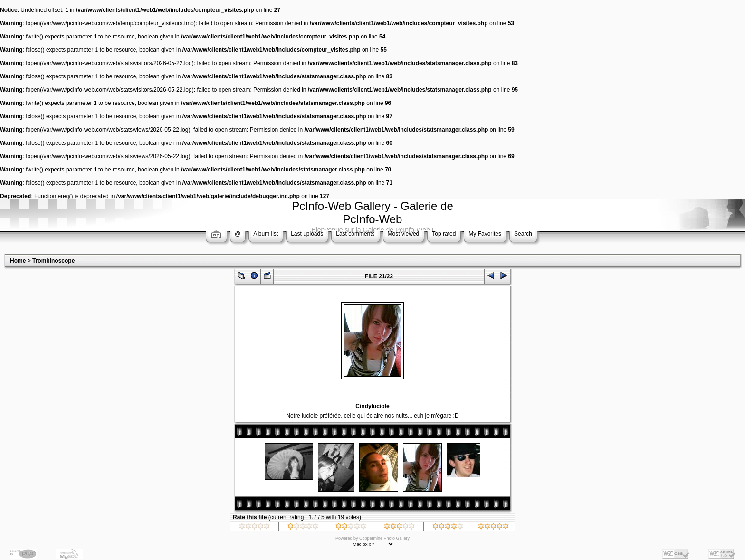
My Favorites (485, 234)
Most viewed (404, 234)
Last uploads (307, 234)
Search (523, 234)
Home (18, 261)
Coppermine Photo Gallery (384, 538)
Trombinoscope (53, 261)
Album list (266, 234)
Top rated (444, 234)
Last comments (355, 234)
